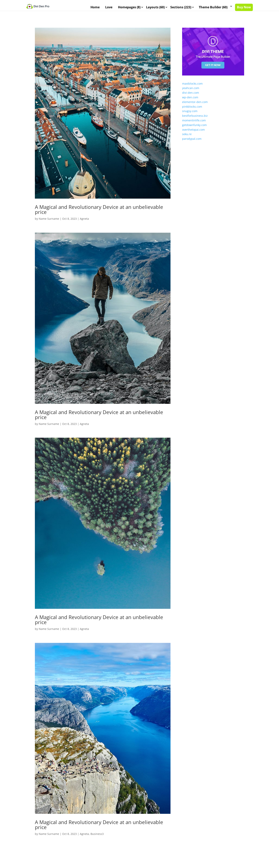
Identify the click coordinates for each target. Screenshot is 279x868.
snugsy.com (190, 115)
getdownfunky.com (194, 128)
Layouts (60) (155, 8)
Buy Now (244, 8)
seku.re (187, 138)
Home (95, 8)
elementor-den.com (195, 105)
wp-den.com (190, 101)
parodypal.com (192, 142)
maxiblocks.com (192, 87)
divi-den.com (191, 96)
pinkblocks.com (192, 110)
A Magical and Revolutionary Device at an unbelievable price (99, 213)
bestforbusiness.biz (195, 119)
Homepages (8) (129, 8)
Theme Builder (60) (213, 8)
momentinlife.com (194, 124)
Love (109, 8)
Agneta (84, 222)
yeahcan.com (191, 91)
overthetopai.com (193, 133)
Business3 (97, 837)
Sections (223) (181, 8)
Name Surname (49, 222)
